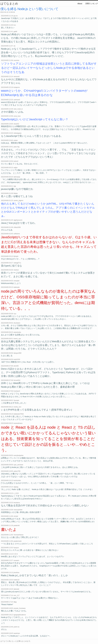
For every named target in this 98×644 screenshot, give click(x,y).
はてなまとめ (9, 4)
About (80, 4)
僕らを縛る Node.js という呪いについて (29, 9)
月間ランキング (91, 4)
